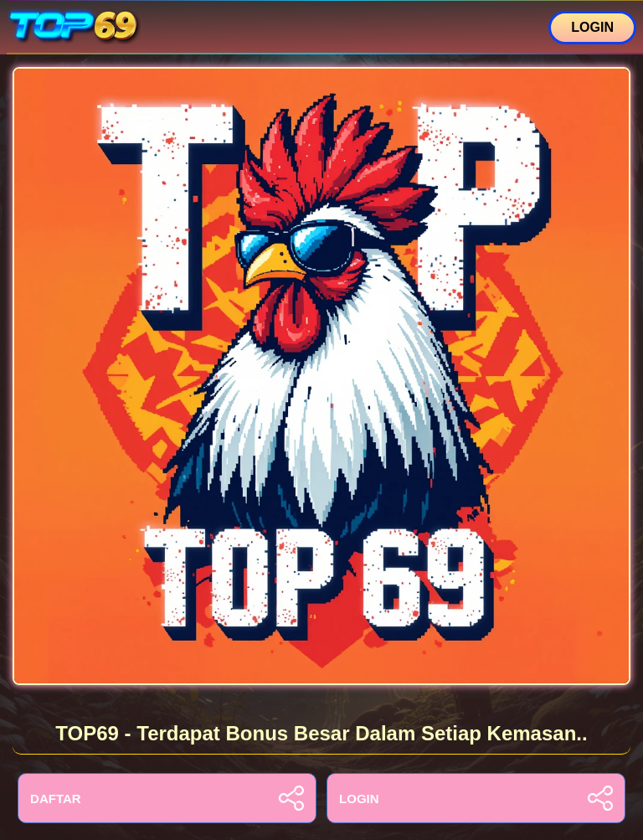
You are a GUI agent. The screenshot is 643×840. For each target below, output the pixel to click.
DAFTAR (167, 798)
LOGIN (592, 27)
